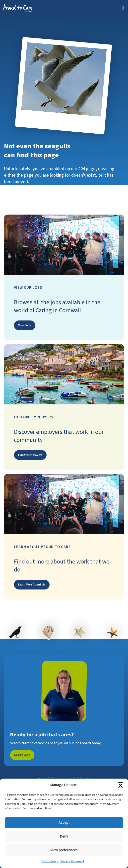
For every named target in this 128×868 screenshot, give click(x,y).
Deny (64, 836)
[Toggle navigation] (123, 8)
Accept (64, 823)
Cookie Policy (50, 861)
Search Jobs (22, 755)
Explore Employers (30, 455)
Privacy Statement (72, 861)
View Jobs (25, 325)
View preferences (64, 850)
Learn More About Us (32, 585)
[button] (121, 785)
